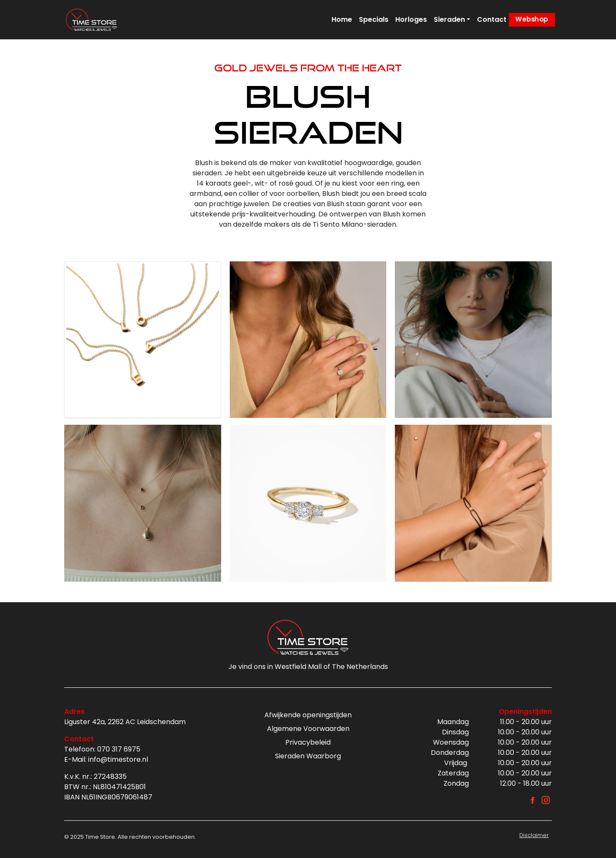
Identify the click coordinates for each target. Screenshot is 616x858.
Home (342, 19)
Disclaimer (534, 835)
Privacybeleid (308, 742)
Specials (374, 19)
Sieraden (449, 19)
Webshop (532, 19)
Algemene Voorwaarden (308, 729)
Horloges (411, 19)
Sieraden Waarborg (308, 756)
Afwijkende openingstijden (308, 715)
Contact (492, 19)
